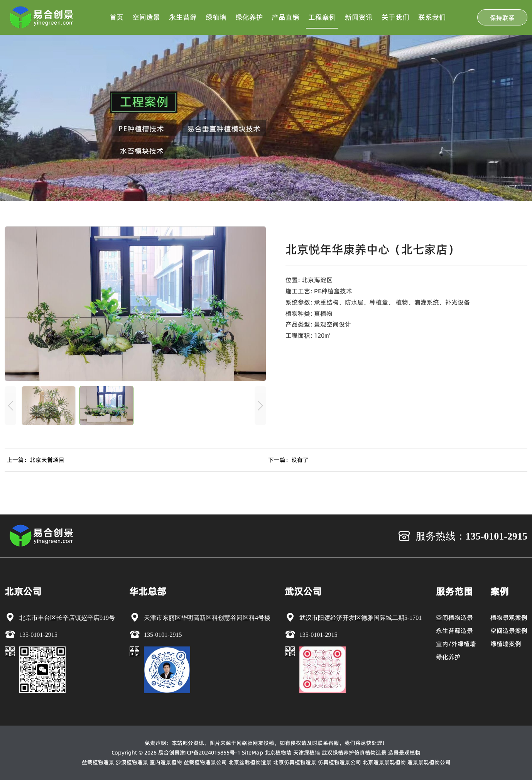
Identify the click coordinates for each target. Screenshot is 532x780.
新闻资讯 (359, 17)
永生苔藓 (183, 17)
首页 (117, 17)
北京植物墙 (278, 753)
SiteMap (252, 753)
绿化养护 (249, 17)
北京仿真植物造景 (295, 762)
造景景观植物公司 (429, 762)
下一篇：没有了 (288, 460)
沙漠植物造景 (132, 762)
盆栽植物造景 (98, 762)
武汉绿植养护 (338, 753)
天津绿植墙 (307, 753)
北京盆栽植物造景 (250, 762)
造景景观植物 (404, 753)
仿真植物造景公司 (339, 762)
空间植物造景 (454, 618)
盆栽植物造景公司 (205, 762)
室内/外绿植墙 (456, 644)
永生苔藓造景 (454, 631)
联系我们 (432, 17)
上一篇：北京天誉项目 (35, 460)
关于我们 (395, 17)
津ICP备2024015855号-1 (210, 753)
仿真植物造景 (370, 753)
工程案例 (322, 17)
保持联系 (502, 18)
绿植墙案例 (506, 644)
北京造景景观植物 (384, 762)
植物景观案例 (509, 618)
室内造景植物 (166, 762)
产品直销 (285, 17)
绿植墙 (216, 17)
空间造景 (146, 17)
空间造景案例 (509, 631)
